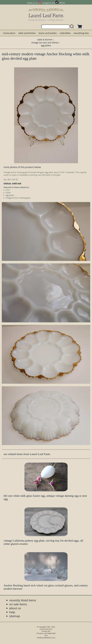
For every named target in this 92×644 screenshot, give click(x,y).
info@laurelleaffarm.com (46, 638)
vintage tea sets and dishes (45, 43)
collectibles (65, 33)
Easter (8, 193)
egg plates (46, 45)
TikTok (62, 3)
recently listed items (23, 600)
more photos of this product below (22, 167)
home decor (9, 33)
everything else (81, 33)
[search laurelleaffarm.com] (72, 27)
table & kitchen (45, 40)
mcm (8, 190)
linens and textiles (48, 33)
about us (15, 608)
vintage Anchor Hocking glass (18, 198)
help (12, 612)
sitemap (15, 616)
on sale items (18, 604)
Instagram (47, 3)
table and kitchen (27, 33)
